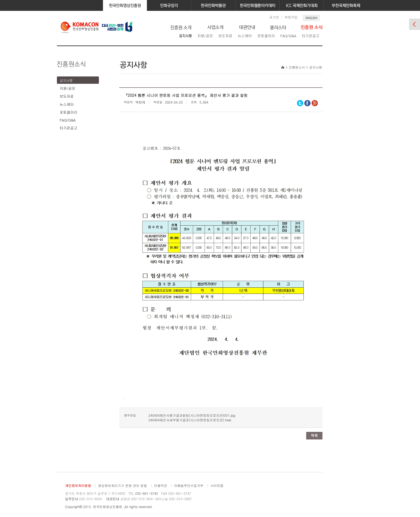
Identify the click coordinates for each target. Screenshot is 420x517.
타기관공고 (310, 36)
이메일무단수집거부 (189, 485)
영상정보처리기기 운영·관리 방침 (123, 485)
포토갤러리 (266, 36)
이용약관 (161, 485)
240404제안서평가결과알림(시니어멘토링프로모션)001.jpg (192, 415)
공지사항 (185, 36)
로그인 (274, 17)
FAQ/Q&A (288, 36)
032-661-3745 (147, 493)
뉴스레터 (245, 36)
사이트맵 (217, 485)
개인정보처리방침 (78, 485)
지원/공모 (205, 36)
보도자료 (225, 36)
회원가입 (291, 17)
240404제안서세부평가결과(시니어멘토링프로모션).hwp (190, 420)
